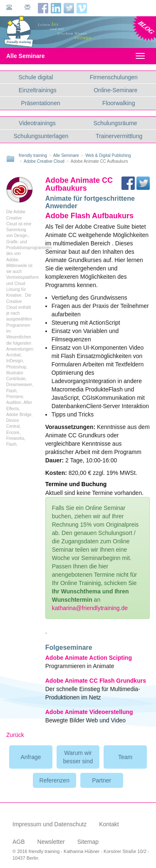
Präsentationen (41, 103)
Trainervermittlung (119, 136)
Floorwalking (119, 103)
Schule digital (36, 77)
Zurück (15, 735)
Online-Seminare (115, 90)
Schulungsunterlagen (41, 136)
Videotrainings (37, 123)
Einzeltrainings (38, 90)
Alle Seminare (33, 56)
